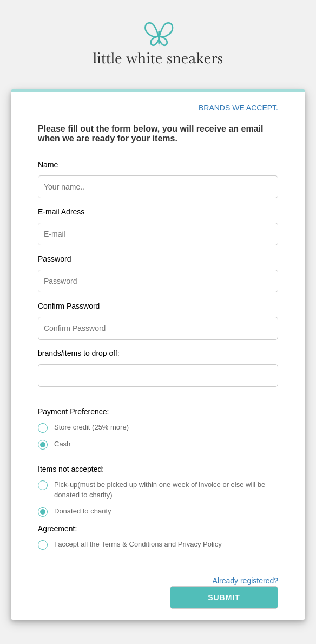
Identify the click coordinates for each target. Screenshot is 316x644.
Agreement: (57, 529)
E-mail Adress (61, 212)
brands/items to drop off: (79, 353)
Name (48, 165)
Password (54, 259)
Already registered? (245, 581)
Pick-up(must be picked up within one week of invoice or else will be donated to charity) (160, 490)
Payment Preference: (74, 412)
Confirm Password (69, 306)
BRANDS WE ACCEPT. (238, 108)
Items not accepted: (71, 469)
